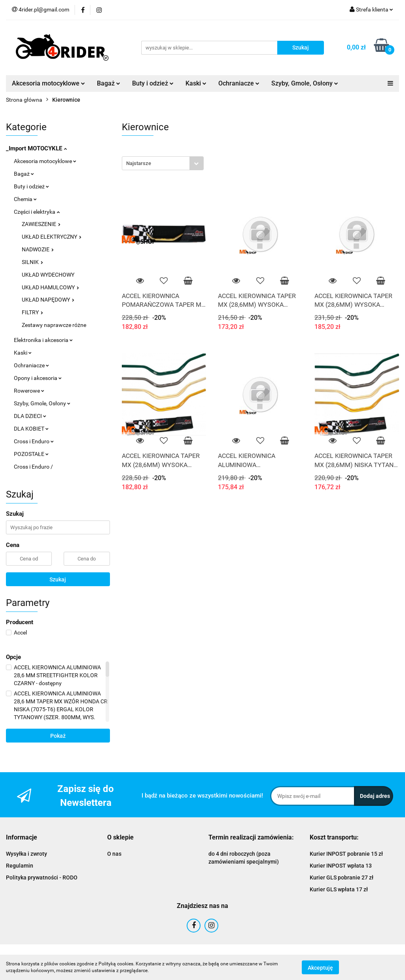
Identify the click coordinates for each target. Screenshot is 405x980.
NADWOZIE (38, 249)
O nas (114, 854)
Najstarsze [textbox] (139, 163)
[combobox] (163, 163)
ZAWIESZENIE (41, 224)
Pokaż (58, 736)
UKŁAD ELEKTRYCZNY (52, 237)
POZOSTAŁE (31, 454)
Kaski (196, 83)
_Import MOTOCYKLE (36, 148)
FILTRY (32, 312)
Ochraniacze (239, 83)
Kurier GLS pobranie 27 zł (342, 877)
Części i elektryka (37, 212)
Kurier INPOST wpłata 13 (341, 866)
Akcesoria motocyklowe (48, 83)
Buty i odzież (153, 83)
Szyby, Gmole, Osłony (305, 83)
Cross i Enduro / (33, 467)
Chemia (25, 199)
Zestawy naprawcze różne (54, 325)
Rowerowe (29, 391)
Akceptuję (320, 967)
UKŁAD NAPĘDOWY (48, 300)
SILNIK (32, 262)
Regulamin (20, 866)
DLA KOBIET (31, 429)
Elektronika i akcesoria (43, 340)
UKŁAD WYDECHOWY (48, 275)
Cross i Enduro (34, 441)
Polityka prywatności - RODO (42, 877)
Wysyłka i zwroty (26, 854)
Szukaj (58, 579)
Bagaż (109, 83)
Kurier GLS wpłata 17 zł (339, 889)
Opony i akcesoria (38, 378)
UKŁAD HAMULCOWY (50, 287)
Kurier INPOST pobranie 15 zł (346, 854)
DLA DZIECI (30, 416)
